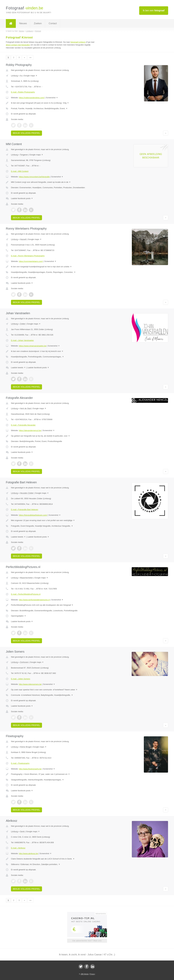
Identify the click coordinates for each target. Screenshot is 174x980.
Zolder (23, 324)
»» (30, 57)
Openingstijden (19, 616)
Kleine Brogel (26, 747)
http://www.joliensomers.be (30, 684)
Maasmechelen (26, 578)
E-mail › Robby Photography (23, 92)
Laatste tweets (18, 368)
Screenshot (52, 98)
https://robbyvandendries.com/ (32, 98)
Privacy (92, 974)
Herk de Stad (25, 408)
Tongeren (24, 155)
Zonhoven (24, 662)
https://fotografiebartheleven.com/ (33, 515)
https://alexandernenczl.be (30, 430)
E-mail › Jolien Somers (21, 679)
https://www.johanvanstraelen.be (33, 346)
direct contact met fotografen (18, 45)
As (21, 76)
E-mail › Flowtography (20, 763)
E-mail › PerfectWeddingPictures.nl (26, 594)
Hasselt (23, 239)
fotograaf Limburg (78, 42)
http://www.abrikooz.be (28, 853)
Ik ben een (154, 10)
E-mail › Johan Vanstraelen (22, 340)
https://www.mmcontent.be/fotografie (34, 177)
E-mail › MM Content (20, 171)
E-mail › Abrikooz (18, 848)
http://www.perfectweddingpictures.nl (34, 600)
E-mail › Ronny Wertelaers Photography (28, 256)
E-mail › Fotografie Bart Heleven (25, 510)
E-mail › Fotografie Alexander (23, 425)
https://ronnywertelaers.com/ (31, 261)
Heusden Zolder (27, 493)
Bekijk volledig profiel (26, 133)
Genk (22, 831)
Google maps (31, 76)
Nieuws (23, 23)
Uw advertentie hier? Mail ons (87, 941)
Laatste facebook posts (22, 198)
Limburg (14, 76)
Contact (53, 23)
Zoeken (38, 23)
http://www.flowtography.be (30, 769)
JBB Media (85, 974)
